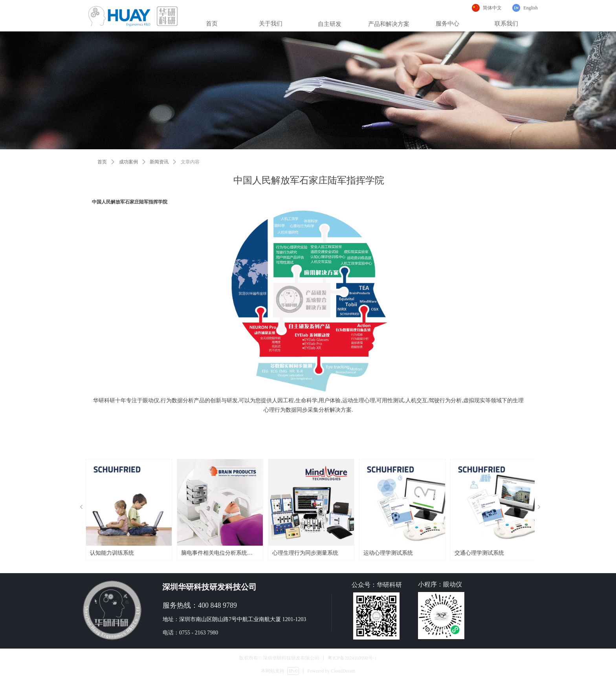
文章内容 (190, 162)
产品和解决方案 (389, 24)
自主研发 (330, 24)
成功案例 (128, 162)
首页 (102, 162)
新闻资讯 (159, 162)
